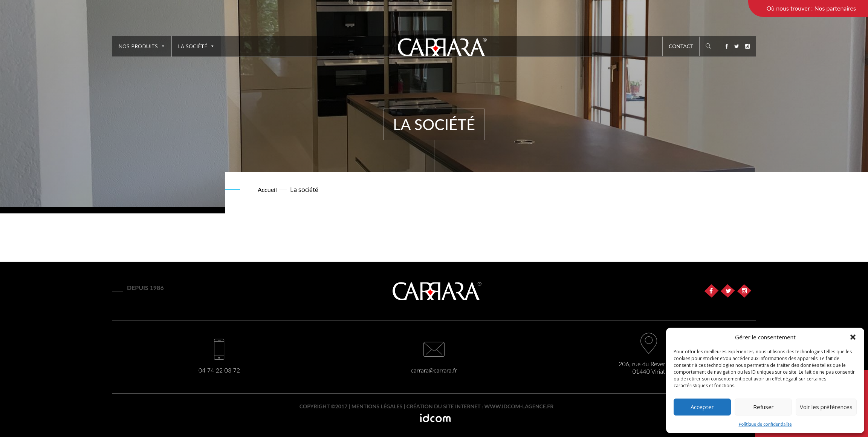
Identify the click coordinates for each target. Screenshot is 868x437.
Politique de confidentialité (765, 424)
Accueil (267, 189)
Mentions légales (377, 406)
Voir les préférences (826, 407)
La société (196, 46)
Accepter (702, 407)
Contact (681, 46)
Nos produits (142, 46)
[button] (853, 337)
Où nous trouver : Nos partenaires (811, 8)
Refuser (763, 407)
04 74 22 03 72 (219, 370)
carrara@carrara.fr (434, 370)
